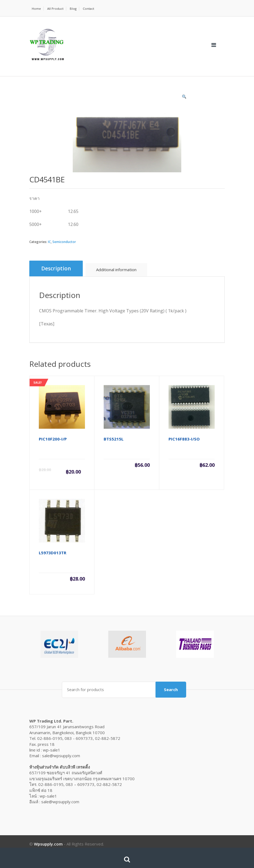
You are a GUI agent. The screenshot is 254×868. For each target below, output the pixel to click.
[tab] (56, 269)
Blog (74, 9)
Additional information (116, 270)
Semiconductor (64, 242)
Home (36, 9)
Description (56, 268)
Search (171, 689)
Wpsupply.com (48, 843)
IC (49, 242)
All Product (56, 9)
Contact (90, 9)
